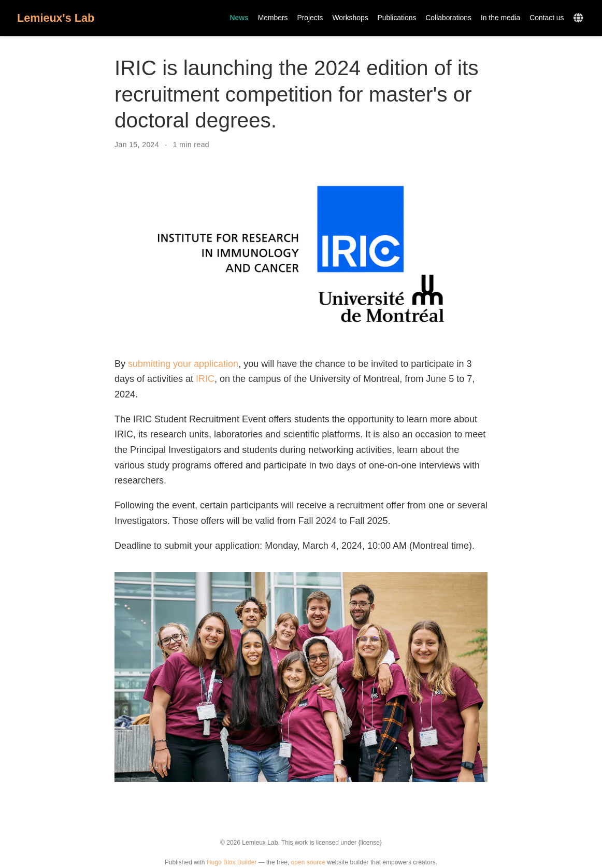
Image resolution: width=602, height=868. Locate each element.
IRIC (205, 379)
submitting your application (183, 364)
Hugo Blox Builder (232, 862)
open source (308, 862)
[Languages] (579, 18)
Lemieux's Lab (56, 18)
